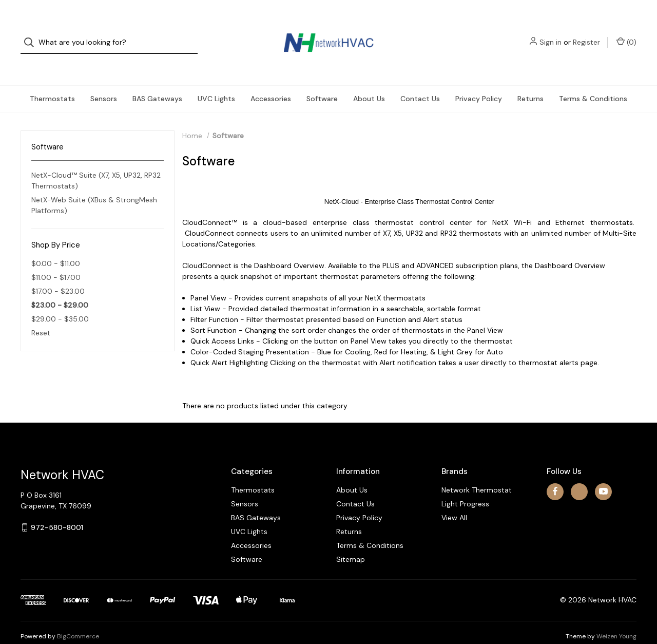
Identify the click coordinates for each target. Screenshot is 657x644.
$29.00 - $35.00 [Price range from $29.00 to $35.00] (60, 300)
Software (322, 80)
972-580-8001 (57, 509)
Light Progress (465, 485)
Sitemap (351, 541)
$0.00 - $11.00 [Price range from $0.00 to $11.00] (56, 245)
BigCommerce (78, 618)
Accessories (271, 80)
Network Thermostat (477, 471)
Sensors (104, 80)
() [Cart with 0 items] (626, 33)
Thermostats (52, 80)
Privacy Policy (479, 80)
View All (454, 499)
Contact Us (420, 80)
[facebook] (555, 473)
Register (586, 33)
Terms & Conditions (593, 80)
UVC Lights (216, 80)
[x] (579, 473)
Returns (530, 80)
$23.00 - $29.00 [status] (60, 287)
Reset (41, 314)
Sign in (550, 33)
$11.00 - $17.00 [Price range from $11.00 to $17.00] (56, 259)
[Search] (32, 34)
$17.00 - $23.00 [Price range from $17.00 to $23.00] (58, 273)
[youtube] (603, 473)
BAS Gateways (157, 80)
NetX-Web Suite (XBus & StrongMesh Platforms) (94, 187)
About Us (369, 80)
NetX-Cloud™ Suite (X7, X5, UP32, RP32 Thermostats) (96, 163)
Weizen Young (616, 618)
